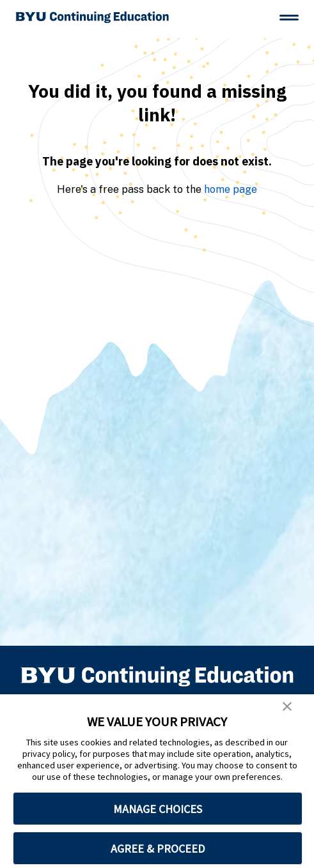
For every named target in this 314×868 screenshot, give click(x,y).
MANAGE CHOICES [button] (158, 809)
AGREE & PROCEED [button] (158, 849)
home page (231, 189)
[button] (287, 706)
